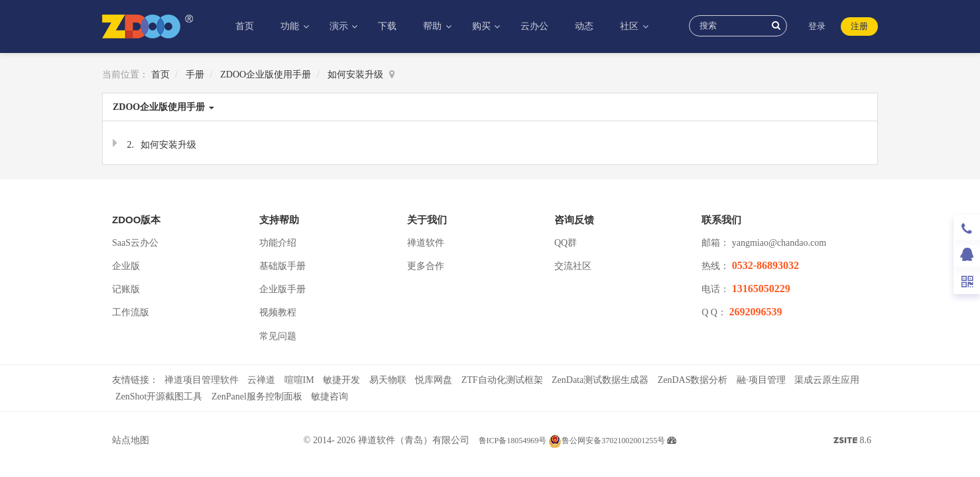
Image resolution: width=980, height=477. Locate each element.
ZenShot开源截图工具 (159, 397)
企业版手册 (282, 289)
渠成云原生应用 (827, 380)
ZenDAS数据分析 (693, 380)
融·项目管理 (761, 380)
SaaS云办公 (135, 243)
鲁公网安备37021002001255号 (607, 441)
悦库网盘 (434, 380)
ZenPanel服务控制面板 (257, 397)
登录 (817, 26)
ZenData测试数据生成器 (600, 380)
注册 (859, 26)
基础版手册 (282, 266)
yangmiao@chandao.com (779, 243)
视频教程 (278, 312)
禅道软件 (426, 243)
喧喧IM (299, 380)
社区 (631, 26)
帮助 (434, 26)
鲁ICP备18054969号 (513, 441)
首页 (245, 26)
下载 (387, 26)
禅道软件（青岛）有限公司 (414, 440)
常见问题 (278, 336)
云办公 (534, 26)
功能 (291, 26)
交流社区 (573, 266)
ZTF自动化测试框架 (502, 380)
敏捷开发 (341, 380)
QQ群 (566, 243)
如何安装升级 (355, 75)
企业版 (126, 266)
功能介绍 (278, 243)
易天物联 (388, 380)
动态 (584, 26)
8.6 (852, 442)
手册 (195, 75)
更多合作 (426, 266)
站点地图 (131, 440)
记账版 (126, 289)
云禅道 (261, 380)
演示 (340, 26)
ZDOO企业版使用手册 (266, 75)
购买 (483, 26)
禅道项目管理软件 (202, 380)
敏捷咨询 (330, 397)
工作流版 (131, 312)
